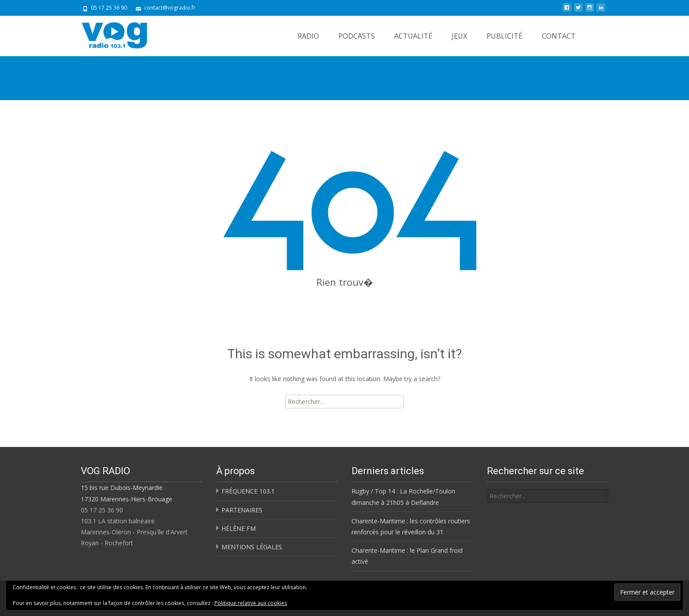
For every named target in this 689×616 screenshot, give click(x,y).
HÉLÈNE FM (239, 528)
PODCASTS (357, 36)
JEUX (459, 36)
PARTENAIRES (242, 510)
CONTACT (559, 36)
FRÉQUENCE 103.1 (248, 491)
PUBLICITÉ (504, 36)
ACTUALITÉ (413, 36)
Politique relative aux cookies (251, 603)
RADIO (308, 36)
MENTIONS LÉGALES (252, 547)
